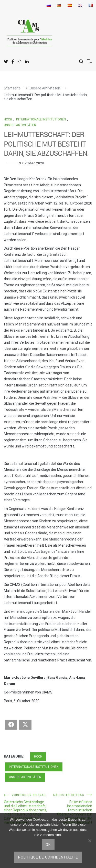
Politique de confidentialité (48, 857)
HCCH (8, 119)
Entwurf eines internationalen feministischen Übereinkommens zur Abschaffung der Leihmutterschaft (70, 809)
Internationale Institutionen (41, 119)
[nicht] (90, 841)
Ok (48, 845)
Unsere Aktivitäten (20, 125)
